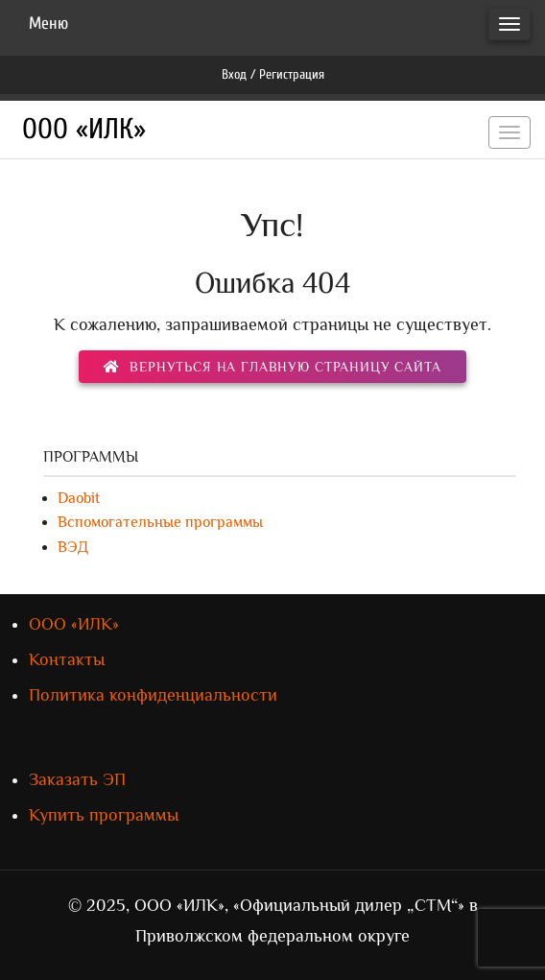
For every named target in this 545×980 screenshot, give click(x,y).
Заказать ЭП (77, 779)
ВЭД (73, 547)
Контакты (67, 659)
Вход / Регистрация (273, 74)
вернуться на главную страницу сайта (272, 367)
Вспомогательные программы (160, 522)
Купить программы (104, 815)
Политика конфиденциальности (153, 695)
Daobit (79, 498)
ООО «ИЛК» (84, 129)
